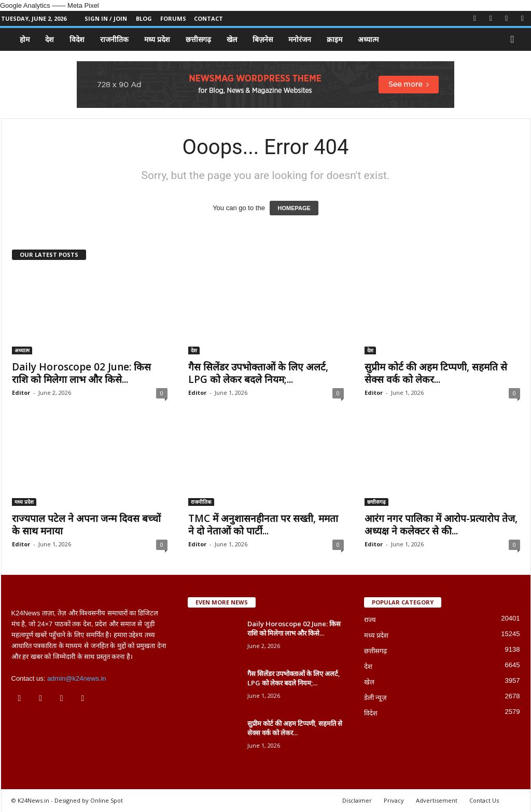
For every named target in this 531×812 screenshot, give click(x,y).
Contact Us (484, 800)
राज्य (370, 620)
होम (25, 39)
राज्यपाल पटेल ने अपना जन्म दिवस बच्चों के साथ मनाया (86, 525)
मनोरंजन (300, 39)
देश (50, 39)
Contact (208, 18)
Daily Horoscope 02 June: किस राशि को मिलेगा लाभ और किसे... (81, 373)
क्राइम (334, 39)
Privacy (394, 800)
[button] (515, 39)
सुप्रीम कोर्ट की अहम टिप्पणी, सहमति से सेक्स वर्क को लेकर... (436, 373)
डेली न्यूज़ (376, 698)
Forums (173, 18)
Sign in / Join (106, 18)
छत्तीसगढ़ (198, 39)
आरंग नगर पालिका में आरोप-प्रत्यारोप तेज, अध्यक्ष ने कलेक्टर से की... (441, 525)
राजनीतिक (114, 39)
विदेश (77, 39)
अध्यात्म (368, 39)
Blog (144, 18)
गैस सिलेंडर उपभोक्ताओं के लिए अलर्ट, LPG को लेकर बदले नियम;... (258, 373)
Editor (21, 393)
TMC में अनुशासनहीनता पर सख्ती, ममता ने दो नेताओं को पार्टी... (263, 525)
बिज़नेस (263, 39)
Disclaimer (357, 800)
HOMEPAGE (294, 208)
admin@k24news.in (77, 678)
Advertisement (437, 800)
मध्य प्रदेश (157, 39)
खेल (232, 39)
